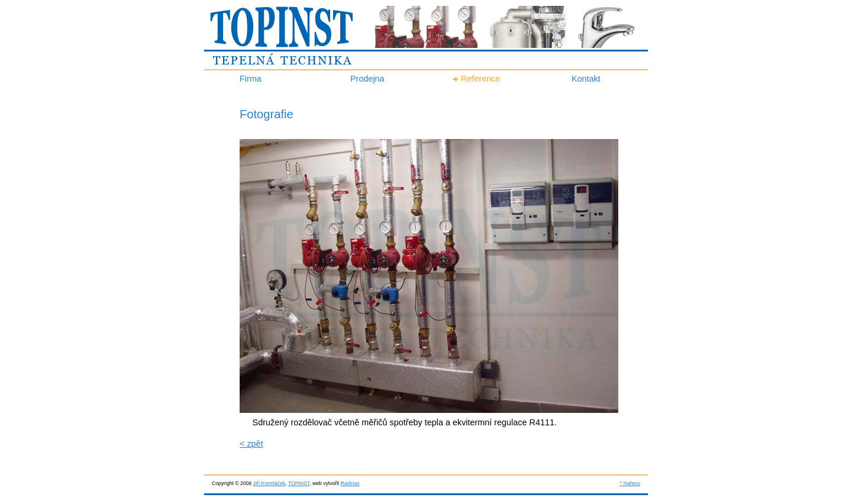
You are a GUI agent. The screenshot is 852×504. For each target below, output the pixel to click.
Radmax (350, 483)
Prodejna (367, 79)
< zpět (251, 444)
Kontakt (586, 79)
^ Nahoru (630, 483)
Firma (251, 79)
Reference (480, 79)
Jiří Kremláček (270, 483)
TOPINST (299, 483)
